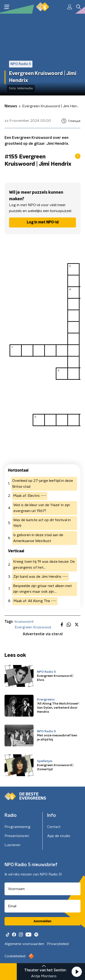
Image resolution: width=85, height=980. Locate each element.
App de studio (59, 836)
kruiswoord (24, 622)
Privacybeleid (58, 944)
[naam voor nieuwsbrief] (42, 889)
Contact (54, 827)
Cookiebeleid (15, 956)
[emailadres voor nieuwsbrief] (42, 906)
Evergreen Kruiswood (33, 627)
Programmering (17, 827)
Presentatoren (17, 836)
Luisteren (12, 845)
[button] (77, 972)
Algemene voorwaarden (24, 944)
